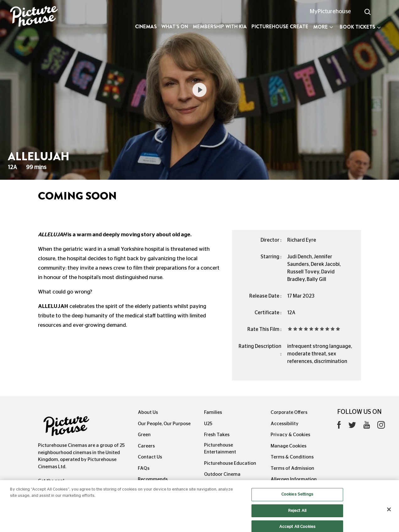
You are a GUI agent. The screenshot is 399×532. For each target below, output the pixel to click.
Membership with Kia (220, 27)
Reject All (297, 514)
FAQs (144, 468)
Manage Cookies (288, 446)
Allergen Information (294, 479)
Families (213, 412)
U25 (208, 424)
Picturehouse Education (230, 463)
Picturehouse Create (280, 27)
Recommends (153, 479)
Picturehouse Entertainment (220, 449)
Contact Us (150, 457)
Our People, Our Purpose (164, 424)
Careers (146, 446)
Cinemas (146, 27)
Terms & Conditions (292, 457)
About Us (148, 412)
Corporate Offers (289, 412)
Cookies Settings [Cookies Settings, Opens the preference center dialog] (297, 498)
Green (144, 435)
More (323, 27)
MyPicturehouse (330, 12)
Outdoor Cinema (222, 474)
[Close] (389, 513)
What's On (175, 27)
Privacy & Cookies (290, 435)
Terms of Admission (292, 468)
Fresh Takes (217, 435)
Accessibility (285, 424)
